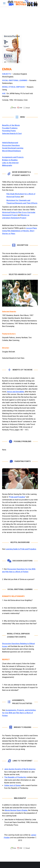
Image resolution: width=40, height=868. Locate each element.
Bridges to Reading (10, 160)
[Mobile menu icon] (4, 3)
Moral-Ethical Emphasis (12, 151)
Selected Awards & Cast (12, 134)
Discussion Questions (11, 145)
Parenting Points (9, 131)
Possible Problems (10, 128)
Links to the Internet (10, 163)
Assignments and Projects (13, 157)
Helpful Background (10, 143)
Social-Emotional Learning (13, 148)
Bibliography (7, 165)
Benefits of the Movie (11, 125)
